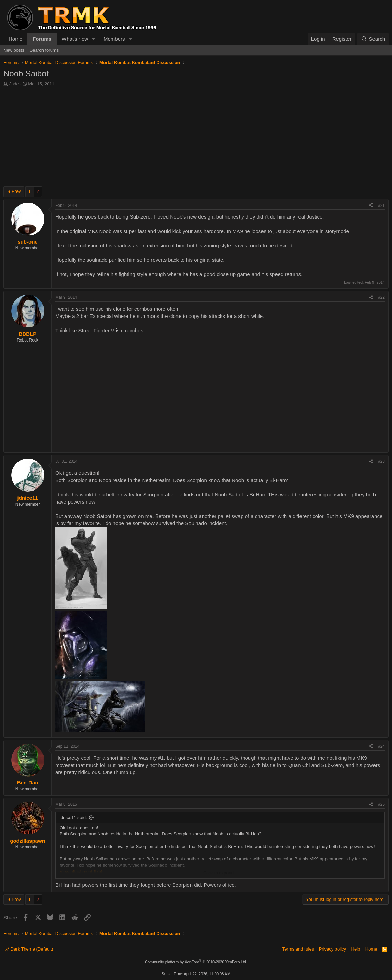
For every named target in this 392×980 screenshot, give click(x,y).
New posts (14, 50)
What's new (75, 39)
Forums (42, 39)
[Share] (371, 206)
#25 (381, 804)
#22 (381, 297)
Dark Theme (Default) (29, 949)
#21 (381, 206)
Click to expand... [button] (220, 873)
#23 (381, 461)
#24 (381, 746)
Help (356, 949)
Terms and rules (298, 949)
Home (15, 39)
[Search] (373, 39)
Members (114, 39)
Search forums (44, 50)
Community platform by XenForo (196, 962)
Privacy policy (333, 949)
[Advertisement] (196, 138)
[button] (94, 39)
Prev (16, 191)
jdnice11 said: (73, 817)
